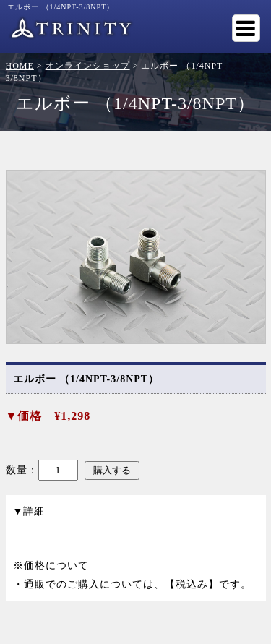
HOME (20, 66)
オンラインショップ (88, 66)
